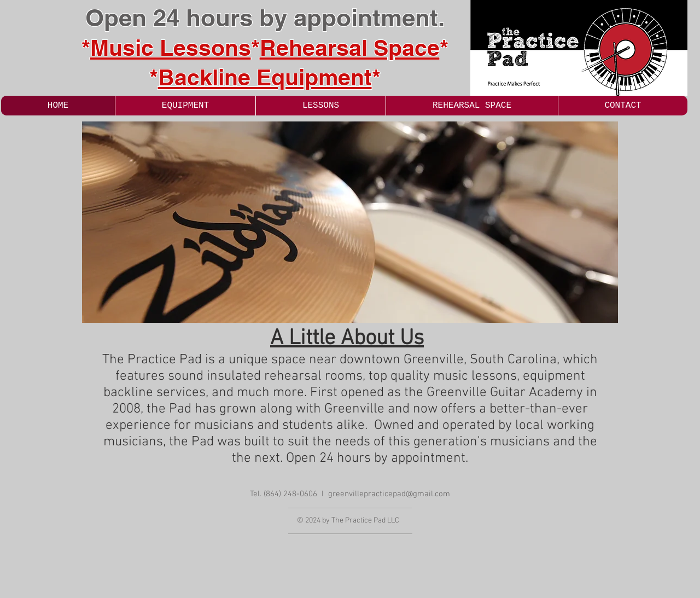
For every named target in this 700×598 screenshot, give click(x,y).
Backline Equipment (265, 77)
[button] (350, 222)
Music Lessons (171, 48)
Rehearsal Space (350, 48)
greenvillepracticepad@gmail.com (389, 494)
